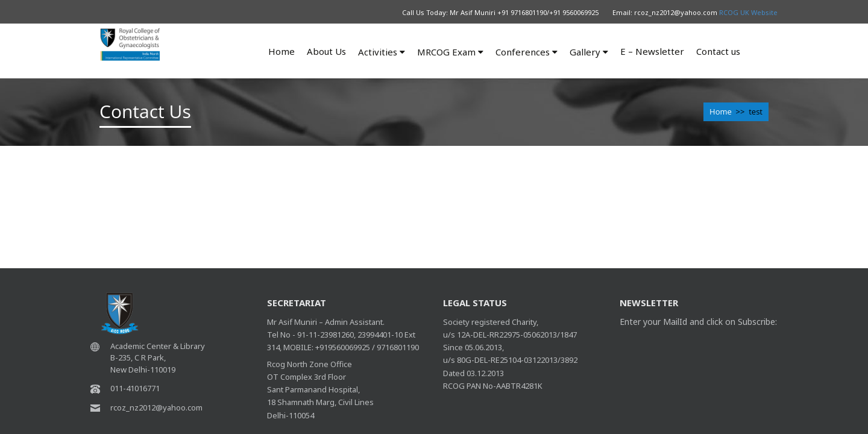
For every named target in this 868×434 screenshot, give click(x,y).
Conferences (527, 52)
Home (281, 51)
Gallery (589, 52)
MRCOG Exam (450, 52)
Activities (382, 52)
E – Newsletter (652, 51)
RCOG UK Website (748, 12)
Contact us (718, 51)
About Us (326, 51)
